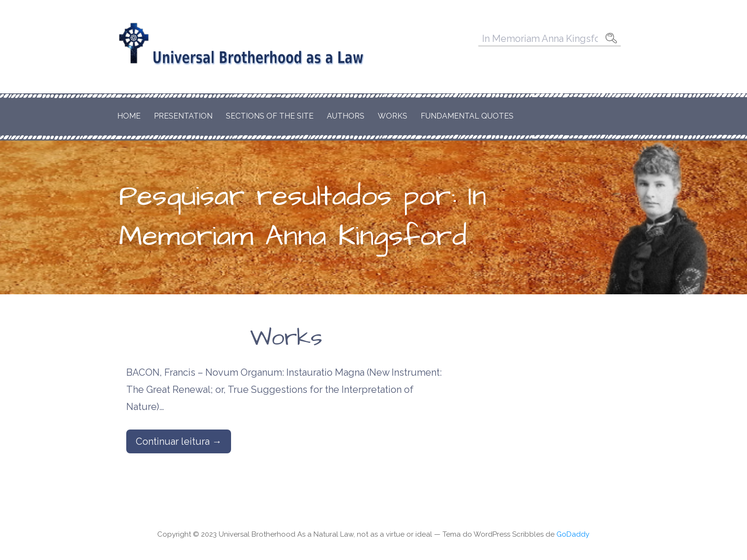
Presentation (183, 116)
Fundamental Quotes (467, 116)
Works (393, 116)
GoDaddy (573, 534)
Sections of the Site (270, 116)
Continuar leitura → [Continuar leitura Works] (179, 441)
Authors (346, 116)
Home (129, 116)
